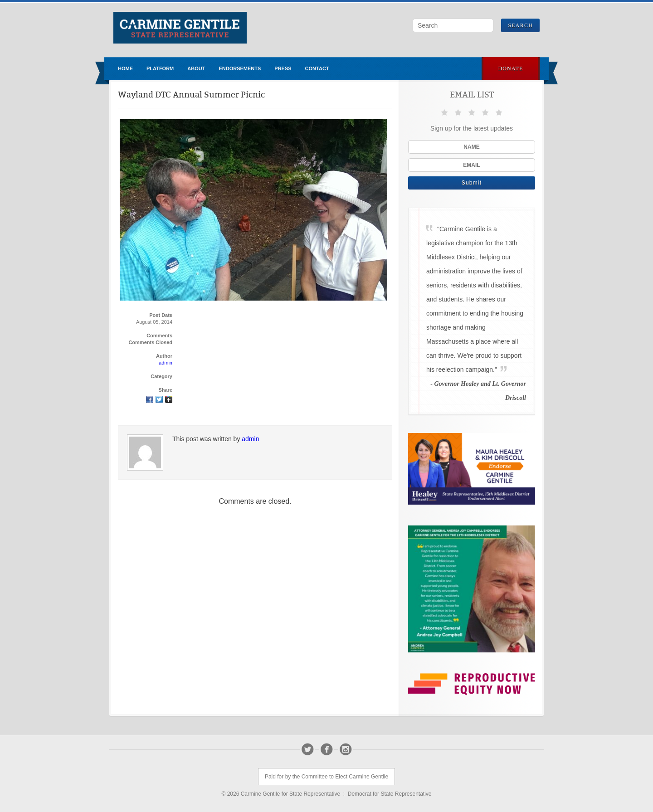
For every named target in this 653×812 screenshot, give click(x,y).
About (196, 68)
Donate (510, 68)
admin (166, 363)
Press (283, 68)
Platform (160, 68)
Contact (317, 68)
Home (125, 68)
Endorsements (240, 68)
